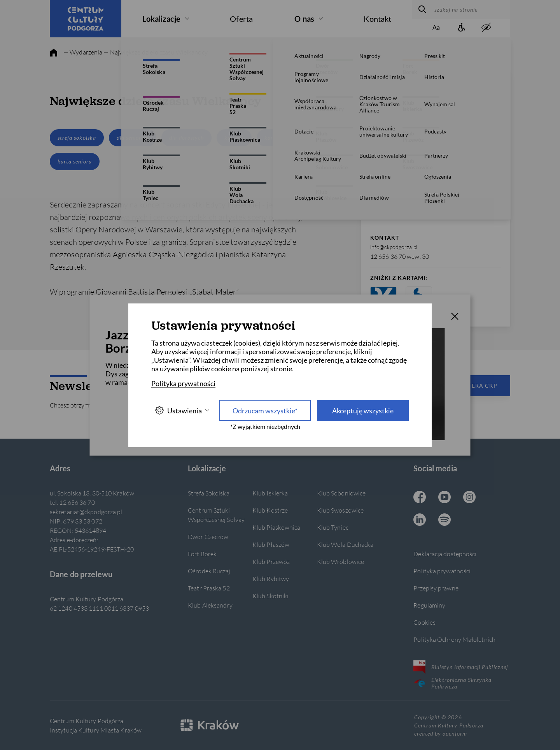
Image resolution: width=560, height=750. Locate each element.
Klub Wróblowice (340, 561)
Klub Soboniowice (341, 493)
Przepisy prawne (436, 588)
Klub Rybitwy (271, 579)
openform (455, 733)
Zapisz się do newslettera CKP (447, 386)
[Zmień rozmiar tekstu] (436, 28)
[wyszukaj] (421, 9)
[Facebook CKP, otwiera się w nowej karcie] (420, 498)
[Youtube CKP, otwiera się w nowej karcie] (444, 498)
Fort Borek (202, 554)
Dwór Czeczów (208, 537)
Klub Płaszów (271, 544)
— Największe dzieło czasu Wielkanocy (155, 52)
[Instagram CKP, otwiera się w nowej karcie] (469, 498)
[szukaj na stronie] (470, 9)
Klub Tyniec (333, 527)
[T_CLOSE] (455, 317)
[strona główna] (54, 53)
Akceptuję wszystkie (363, 410)
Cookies (424, 622)
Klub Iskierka (270, 493)
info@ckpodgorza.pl (394, 247)
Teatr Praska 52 (209, 588)
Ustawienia (182, 410)
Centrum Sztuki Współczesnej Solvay (216, 515)
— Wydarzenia (83, 52)
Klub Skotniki (270, 596)
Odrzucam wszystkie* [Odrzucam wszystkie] (265, 410)
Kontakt (377, 19)
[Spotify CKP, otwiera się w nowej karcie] (444, 520)
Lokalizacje (161, 19)
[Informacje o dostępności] (461, 28)
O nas (304, 19)
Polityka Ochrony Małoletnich (454, 639)
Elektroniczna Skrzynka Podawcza (452, 683)
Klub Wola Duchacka (345, 544)
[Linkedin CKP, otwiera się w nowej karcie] (420, 520)
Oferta (241, 19)
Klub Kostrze (270, 510)
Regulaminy (429, 605)
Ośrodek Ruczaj (209, 571)
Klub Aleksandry (210, 605)
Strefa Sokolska (208, 493)
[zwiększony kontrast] (486, 28)
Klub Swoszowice (340, 510)
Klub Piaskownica (276, 527)
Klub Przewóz (271, 561)
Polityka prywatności (442, 571)
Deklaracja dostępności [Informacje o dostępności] (445, 554)
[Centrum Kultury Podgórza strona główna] (86, 19)
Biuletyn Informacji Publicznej (461, 667)
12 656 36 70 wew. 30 (400, 256)
